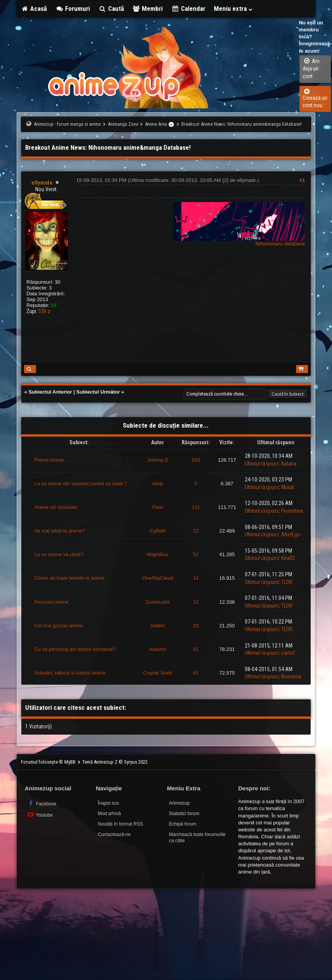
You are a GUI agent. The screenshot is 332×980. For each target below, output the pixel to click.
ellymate (246, 180)
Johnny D (157, 460)
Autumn (158, 649)
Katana (289, 464)
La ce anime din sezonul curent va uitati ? (80, 484)
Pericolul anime (51, 602)
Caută (111, 9)
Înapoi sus (108, 803)
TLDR (287, 582)
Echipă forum (183, 824)
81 (196, 673)
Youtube (40, 815)
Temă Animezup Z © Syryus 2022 (115, 762)
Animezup (179, 803)
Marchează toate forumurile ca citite (197, 838)
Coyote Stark (157, 673)
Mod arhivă (109, 814)
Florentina (292, 511)
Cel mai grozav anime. (59, 626)
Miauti (288, 487)
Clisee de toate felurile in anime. (70, 578)
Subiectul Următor (98, 392)
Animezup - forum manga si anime (67, 124)
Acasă (34, 9)
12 (196, 602)
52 (196, 554)
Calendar (188, 9)
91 (196, 649)
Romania (291, 677)
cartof (288, 653)
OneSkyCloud (158, 578)
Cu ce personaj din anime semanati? (75, 649)
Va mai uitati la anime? (59, 531)
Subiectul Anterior (50, 392)
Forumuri (73, 9)
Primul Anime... (51, 460)
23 (196, 531)
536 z (44, 311)
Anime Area (156, 124)
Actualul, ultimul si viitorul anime (70, 673)
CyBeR (157, 531)
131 (196, 507)
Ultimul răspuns (262, 464)
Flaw (157, 507)
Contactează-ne (114, 834)
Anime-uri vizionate (56, 507)
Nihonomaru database (280, 244)
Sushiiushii (158, 602)
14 (196, 578)
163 (196, 460)
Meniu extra (234, 9)
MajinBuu (158, 554)
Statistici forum (184, 814)
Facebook (42, 803)
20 (196, 626)
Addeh (158, 626)
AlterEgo (291, 535)
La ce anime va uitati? (58, 554)
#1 (302, 180)
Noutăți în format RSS (120, 824)
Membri (148, 9)
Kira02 (288, 558)
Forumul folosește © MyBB (49, 762)
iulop (157, 484)
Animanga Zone (123, 124)
